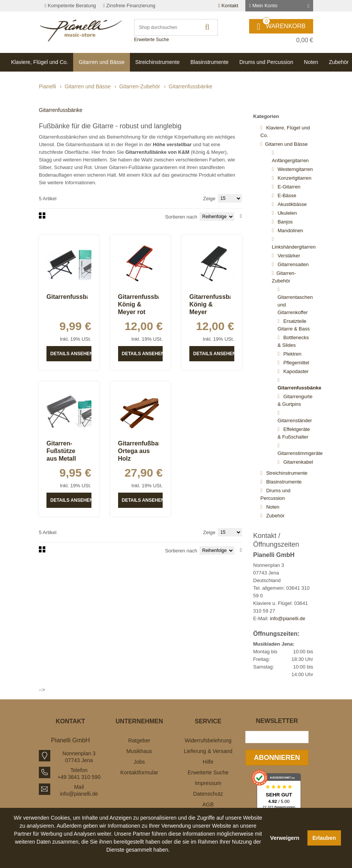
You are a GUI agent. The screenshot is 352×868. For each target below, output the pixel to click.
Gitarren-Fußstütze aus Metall (61, 451)
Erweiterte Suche (151, 40)
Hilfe (208, 762)
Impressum (208, 783)
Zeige (209, 199)
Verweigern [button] (285, 838)
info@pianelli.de (288, 618)
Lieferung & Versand (208, 751)
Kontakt (228, 6)
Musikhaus (139, 751)
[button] (138, 858)
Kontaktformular (139, 772)
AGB (208, 804)
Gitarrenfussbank (72, 297)
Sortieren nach (181, 217)
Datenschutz (208, 794)
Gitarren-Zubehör (140, 86)
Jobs (139, 762)
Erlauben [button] (324, 838)
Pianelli (47, 86)
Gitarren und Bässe (88, 86)
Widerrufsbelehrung (208, 740)
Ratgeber (139, 740)
